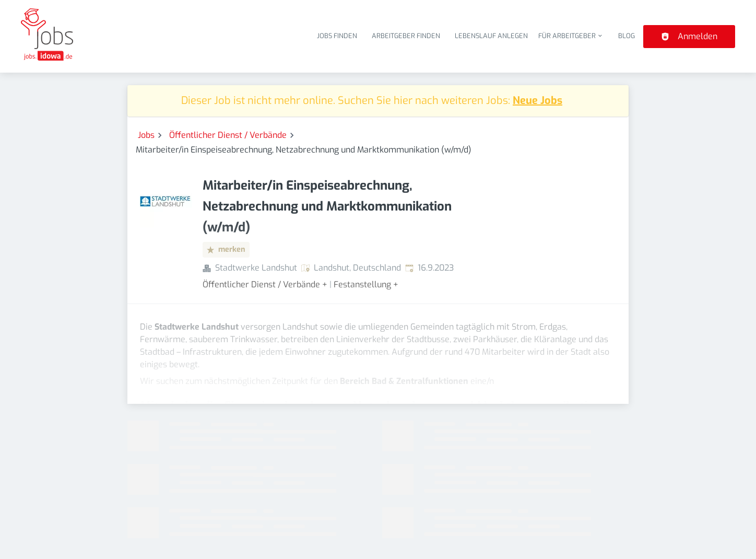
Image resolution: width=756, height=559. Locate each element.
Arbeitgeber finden (406, 36)
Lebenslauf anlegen (491, 36)
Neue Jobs (538, 101)
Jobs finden (337, 36)
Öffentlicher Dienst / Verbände (228, 135)
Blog (627, 36)
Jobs (146, 135)
